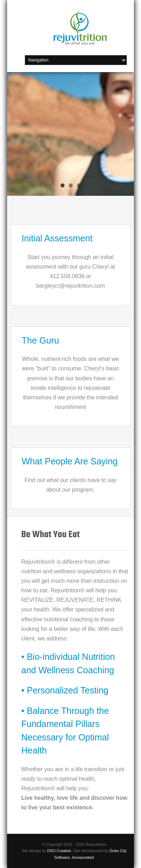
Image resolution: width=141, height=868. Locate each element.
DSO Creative (59, 851)
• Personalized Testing (65, 690)
